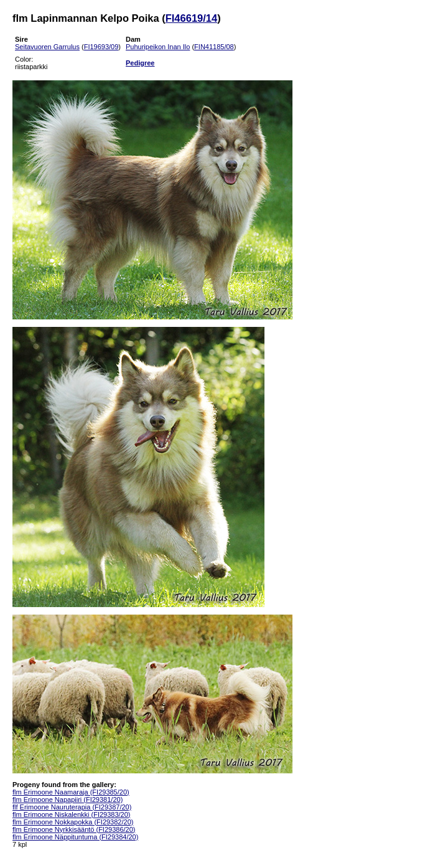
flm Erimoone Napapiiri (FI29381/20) (68, 800)
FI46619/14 (191, 18)
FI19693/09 (101, 47)
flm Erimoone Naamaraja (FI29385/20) (71, 792)
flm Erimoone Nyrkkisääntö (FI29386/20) (74, 829)
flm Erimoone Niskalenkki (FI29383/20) (72, 814)
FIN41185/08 (214, 47)
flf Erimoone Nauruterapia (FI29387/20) (72, 807)
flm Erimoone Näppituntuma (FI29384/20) (75, 837)
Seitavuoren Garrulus (47, 47)
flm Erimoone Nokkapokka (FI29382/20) (73, 822)
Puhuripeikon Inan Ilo (158, 47)
